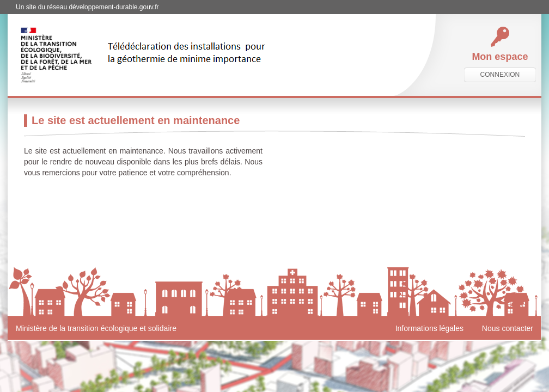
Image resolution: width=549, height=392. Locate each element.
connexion (500, 75)
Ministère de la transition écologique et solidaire (96, 328)
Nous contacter (508, 328)
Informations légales (429, 328)
